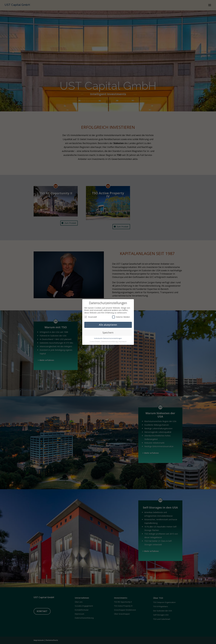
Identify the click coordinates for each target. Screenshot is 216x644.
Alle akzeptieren (108, 324)
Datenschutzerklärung (109, 341)
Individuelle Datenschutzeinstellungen (108, 338)
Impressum (123, 341)
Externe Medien (121, 316)
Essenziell (91, 316)
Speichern (108, 332)
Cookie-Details (95, 341)
